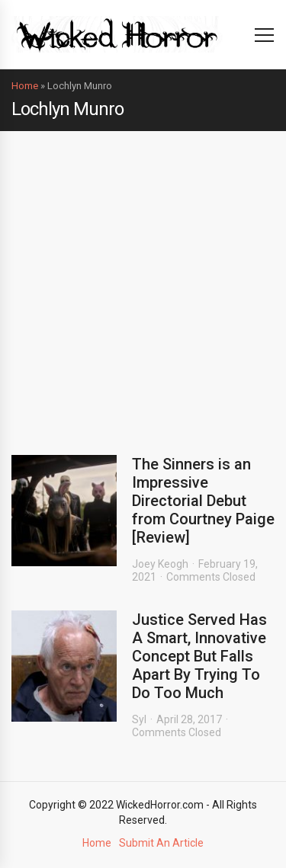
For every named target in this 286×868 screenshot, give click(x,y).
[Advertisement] (143, 282)
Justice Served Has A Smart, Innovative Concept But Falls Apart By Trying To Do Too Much (199, 656)
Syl (139, 719)
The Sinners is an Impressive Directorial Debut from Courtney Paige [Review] (203, 501)
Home (25, 86)
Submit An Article (161, 843)
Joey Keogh (160, 564)
